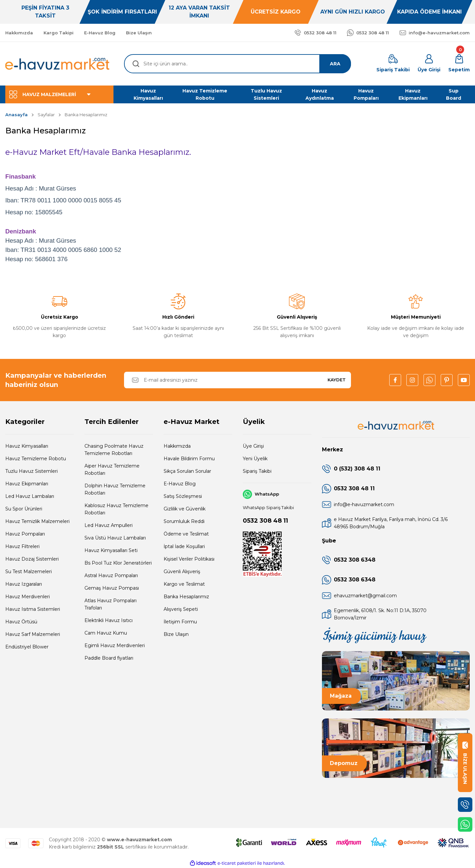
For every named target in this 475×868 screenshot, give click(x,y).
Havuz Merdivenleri (28, 597)
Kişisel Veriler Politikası (189, 559)
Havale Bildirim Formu (189, 459)
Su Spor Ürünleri (24, 509)
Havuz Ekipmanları (27, 484)
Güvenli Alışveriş (182, 572)
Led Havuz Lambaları (30, 496)
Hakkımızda (177, 446)
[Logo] (58, 64)
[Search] (237, 64)
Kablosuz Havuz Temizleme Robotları (116, 509)
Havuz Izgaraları (24, 584)
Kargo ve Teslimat (184, 584)
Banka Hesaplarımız (186, 597)
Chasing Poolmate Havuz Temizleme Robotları (114, 450)
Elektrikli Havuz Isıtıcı (109, 620)
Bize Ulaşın (176, 634)
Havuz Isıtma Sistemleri (33, 609)
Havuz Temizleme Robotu (36, 459)
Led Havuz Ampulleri (109, 525)
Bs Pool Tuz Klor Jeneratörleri (118, 563)
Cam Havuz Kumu (106, 633)
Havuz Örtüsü (21, 622)
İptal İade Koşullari (184, 546)
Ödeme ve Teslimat (186, 534)
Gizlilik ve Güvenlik (185, 509)
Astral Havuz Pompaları (111, 575)
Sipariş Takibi (257, 471)
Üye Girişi (253, 446)
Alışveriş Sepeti (181, 609)
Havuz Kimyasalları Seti (111, 550)
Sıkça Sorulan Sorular (187, 471)
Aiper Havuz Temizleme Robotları (112, 469)
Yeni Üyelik (255, 459)
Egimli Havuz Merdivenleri (115, 645)
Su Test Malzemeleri (29, 572)
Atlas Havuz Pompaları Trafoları (111, 604)
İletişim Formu (180, 622)
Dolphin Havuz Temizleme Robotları (115, 489)
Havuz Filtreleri (22, 546)
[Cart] (459, 64)
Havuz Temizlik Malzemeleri (37, 521)
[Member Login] (429, 64)
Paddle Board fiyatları (109, 658)
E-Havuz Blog (180, 484)
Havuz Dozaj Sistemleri (32, 559)
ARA (335, 64)
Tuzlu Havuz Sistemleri (32, 471)
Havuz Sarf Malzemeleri (33, 634)
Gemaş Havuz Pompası (112, 588)
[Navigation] (59, 94)
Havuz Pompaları (25, 534)
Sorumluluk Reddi (184, 521)
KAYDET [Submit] (337, 380)
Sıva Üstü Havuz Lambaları (115, 538)
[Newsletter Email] (237, 380)
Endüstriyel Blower (27, 647)
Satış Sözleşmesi (183, 496)
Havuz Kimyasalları (27, 446)
